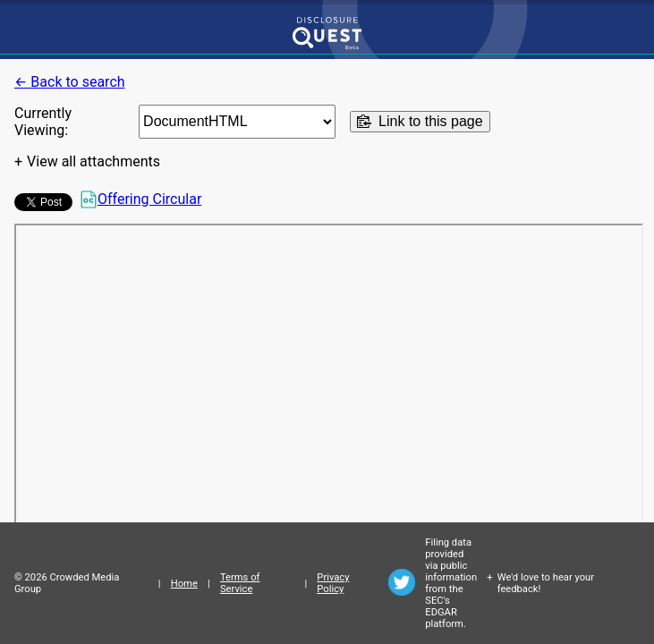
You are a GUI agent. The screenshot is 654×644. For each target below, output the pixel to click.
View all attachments (93, 161)
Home (184, 584)
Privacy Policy (333, 583)
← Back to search (70, 82)
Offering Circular (140, 199)
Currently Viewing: (43, 122)
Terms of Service (240, 583)
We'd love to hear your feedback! (546, 583)
